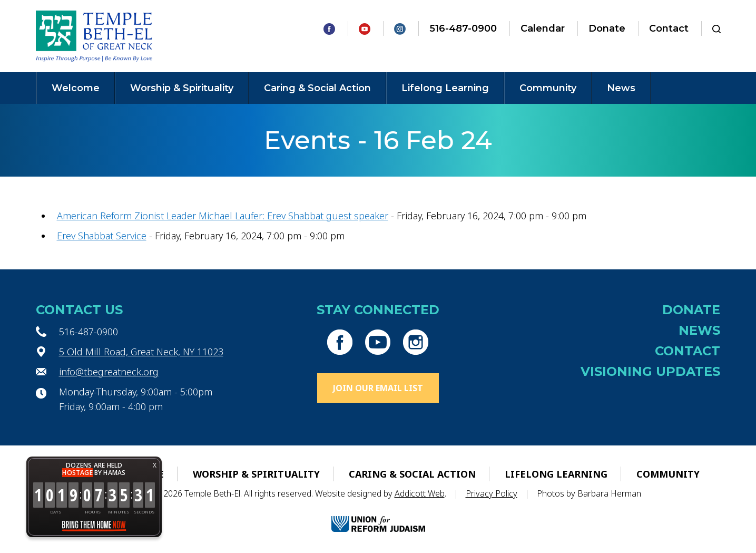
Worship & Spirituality (182, 88)
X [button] (155, 465)
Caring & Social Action (317, 88)
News (621, 88)
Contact (669, 28)
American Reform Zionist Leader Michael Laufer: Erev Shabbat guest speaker (223, 216)
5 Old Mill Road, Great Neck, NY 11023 (141, 352)
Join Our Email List (378, 388)
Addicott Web (420, 493)
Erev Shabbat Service (102, 236)
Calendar (543, 28)
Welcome (76, 88)
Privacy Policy (492, 493)
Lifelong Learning (445, 88)
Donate (607, 28)
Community (548, 88)
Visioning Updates (650, 371)
